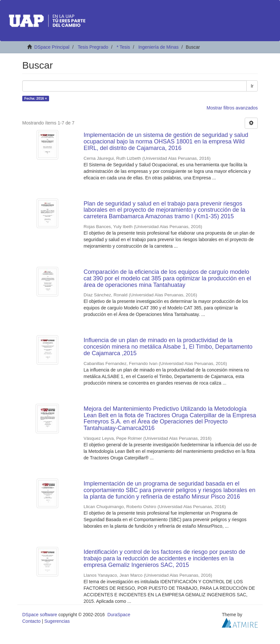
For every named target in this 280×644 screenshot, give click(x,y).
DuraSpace (119, 615)
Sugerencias (57, 621)
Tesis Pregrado (93, 47)
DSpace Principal (52, 47)
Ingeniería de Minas (158, 47)
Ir (252, 86)
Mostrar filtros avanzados (232, 108)
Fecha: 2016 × (35, 98)
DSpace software (40, 615)
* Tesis (123, 47)
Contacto (31, 621)
